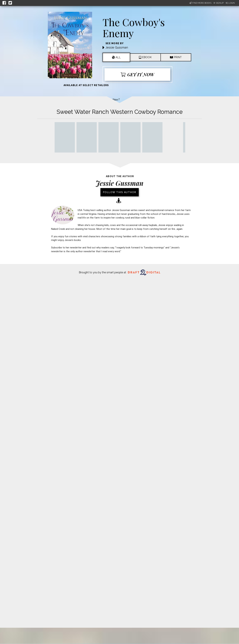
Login (230, 3)
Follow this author (120, 192)
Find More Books (200, 3)
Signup (218, 3)
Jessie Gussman (117, 47)
